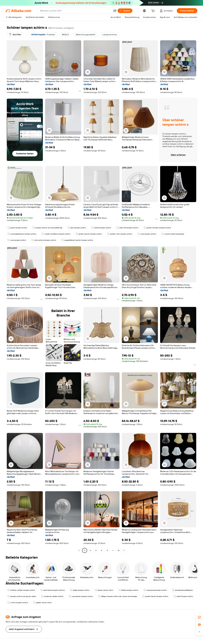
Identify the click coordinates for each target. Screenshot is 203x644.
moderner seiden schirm (52, 596)
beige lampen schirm (80, 590)
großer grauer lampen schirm (89, 234)
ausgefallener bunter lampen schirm (77, 240)
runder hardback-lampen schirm (56, 234)
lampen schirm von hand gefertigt (47, 228)
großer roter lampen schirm (120, 234)
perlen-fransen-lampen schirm (157, 228)
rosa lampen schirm (147, 234)
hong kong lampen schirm (155, 590)
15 (118, 550)
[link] (199, 617)
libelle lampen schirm (128, 590)
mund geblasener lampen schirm (22, 234)
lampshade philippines (182, 590)
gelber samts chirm (43, 603)
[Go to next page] (124, 550)
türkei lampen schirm (101, 228)
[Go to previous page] (79, 550)
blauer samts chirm (104, 590)
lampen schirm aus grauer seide (22, 596)
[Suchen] (125, 11)
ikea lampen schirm (77, 228)
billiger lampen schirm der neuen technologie (118, 596)
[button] (115, 11)
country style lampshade (173, 234)
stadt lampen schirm (183, 596)
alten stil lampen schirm (127, 228)
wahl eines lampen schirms (53, 590)
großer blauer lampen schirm (155, 596)
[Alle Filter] (15, 35)
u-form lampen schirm (18, 603)
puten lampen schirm (17, 228)
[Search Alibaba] (76, 11)
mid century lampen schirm (44, 240)
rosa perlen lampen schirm (81, 596)
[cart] (154, 11)
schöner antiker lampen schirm (21, 590)
